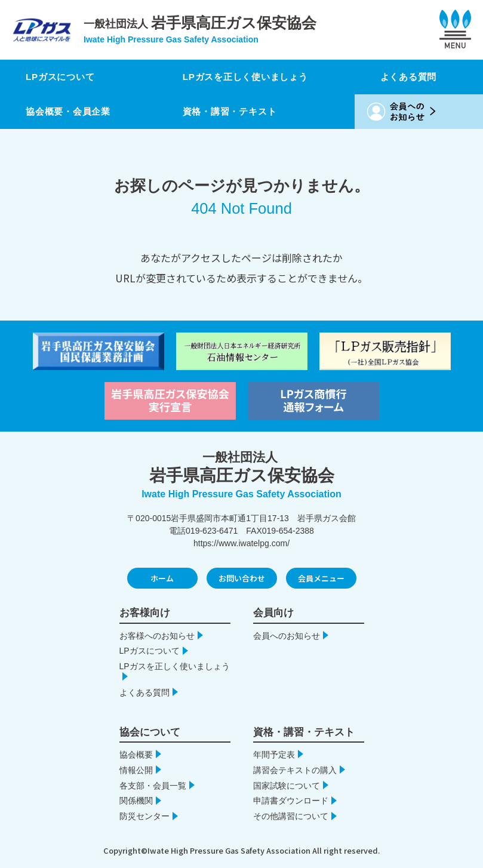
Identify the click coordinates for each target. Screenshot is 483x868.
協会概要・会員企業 (71, 111)
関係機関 (136, 801)
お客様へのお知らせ (157, 636)
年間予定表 (274, 755)
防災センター (144, 816)
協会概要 (136, 755)
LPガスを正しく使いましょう (249, 77)
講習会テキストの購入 (295, 770)
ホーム (162, 578)
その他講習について (291, 816)
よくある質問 (412, 77)
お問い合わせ (242, 578)
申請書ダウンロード (291, 801)
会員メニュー (321, 578)
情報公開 (136, 770)
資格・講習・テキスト (232, 111)
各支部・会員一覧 (153, 786)
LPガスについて (62, 77)
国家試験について (287, 786)
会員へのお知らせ (287, 636)
